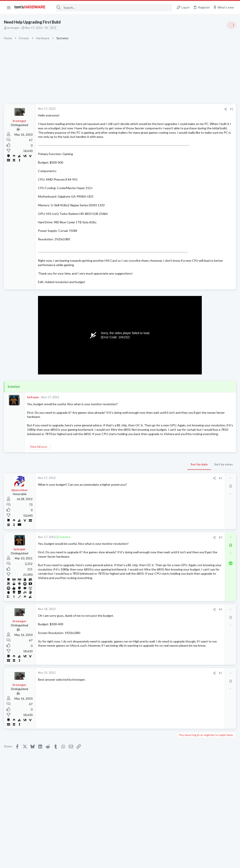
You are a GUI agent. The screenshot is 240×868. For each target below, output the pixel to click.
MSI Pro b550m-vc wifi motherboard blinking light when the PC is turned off (207, 486)
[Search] (112, 8)
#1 (161, 109)
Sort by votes (153, 482)
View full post (39, 465)
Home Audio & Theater (193, 558)
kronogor (14, 28)
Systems (183, 258)
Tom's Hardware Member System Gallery (206, 246)
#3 (150, 555)
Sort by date (129, 482)
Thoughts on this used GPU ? (205, 464)
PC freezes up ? (195, 588)
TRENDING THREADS (185, 237)
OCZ (54, 28)
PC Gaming (185, 284)
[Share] (155, 109)
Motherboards (187, 498)
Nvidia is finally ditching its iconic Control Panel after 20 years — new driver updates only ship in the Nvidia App (206, 360)
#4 (150, 627)
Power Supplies (188, 313)
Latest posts (180, 455)
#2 (150, 496)
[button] (9, 7)
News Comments (189, 347)
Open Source (186, 537)
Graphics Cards (188, 473)
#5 (150, 691)
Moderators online (186, 607)
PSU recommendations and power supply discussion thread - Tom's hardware (205, 297)
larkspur (34, 414)
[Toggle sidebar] (231, 25)
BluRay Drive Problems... (201, 528)
